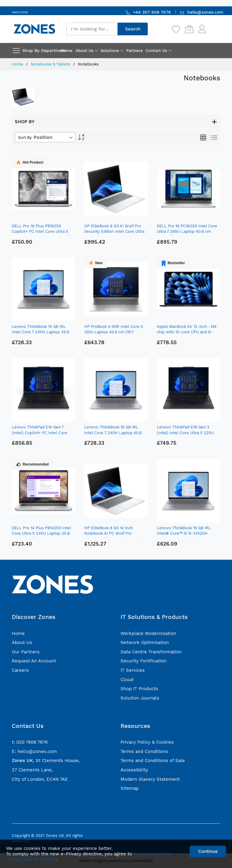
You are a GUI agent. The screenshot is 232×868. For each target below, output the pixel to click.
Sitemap (130, 788)
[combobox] (92, 29)
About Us (22, 642)
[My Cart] (189, 29)
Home (18, 64)
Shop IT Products (139, 689)
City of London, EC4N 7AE (40, 779)
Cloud (127, 680)
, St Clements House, (46, 761)
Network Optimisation (145, 642)
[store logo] (34, 29)
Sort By (25, 138)
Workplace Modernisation (148, 633)
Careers (20, 670)
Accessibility (134, 770)
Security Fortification (143, 661)
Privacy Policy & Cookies (147, 742)
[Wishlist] (176, 29)
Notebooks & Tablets (51, 64)
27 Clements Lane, (32, 770)
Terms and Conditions (144, 751)
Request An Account (34, 661)
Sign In (214, 26)
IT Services (133, 670)
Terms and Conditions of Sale (153, 761)
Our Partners (26, 652)
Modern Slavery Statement (150, 779)
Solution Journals (140, 698)
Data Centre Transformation (151, 652)
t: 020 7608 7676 (30, 742)
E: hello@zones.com (34, 751)
